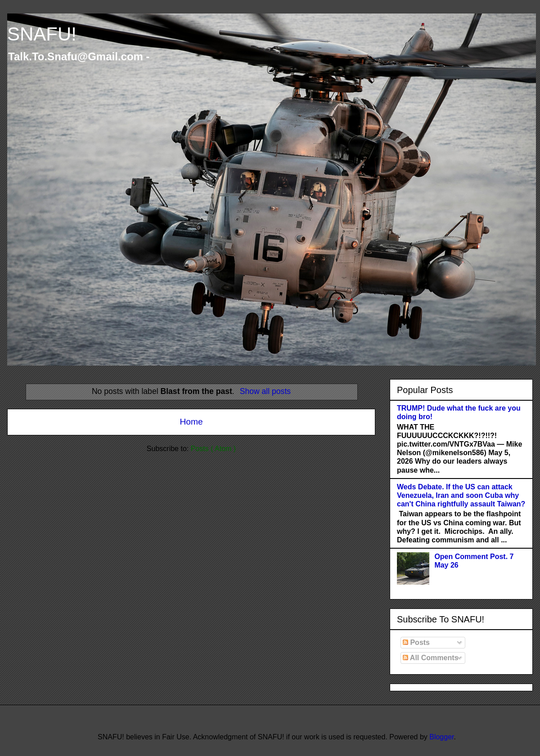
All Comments (430, 658)
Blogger (441, 737)
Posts (416, 642)
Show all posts (265, 391)
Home (191, 422)
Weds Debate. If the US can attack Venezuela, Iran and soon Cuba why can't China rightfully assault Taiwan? (461, 495)
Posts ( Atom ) (213, 449)
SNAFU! (42, 34)
